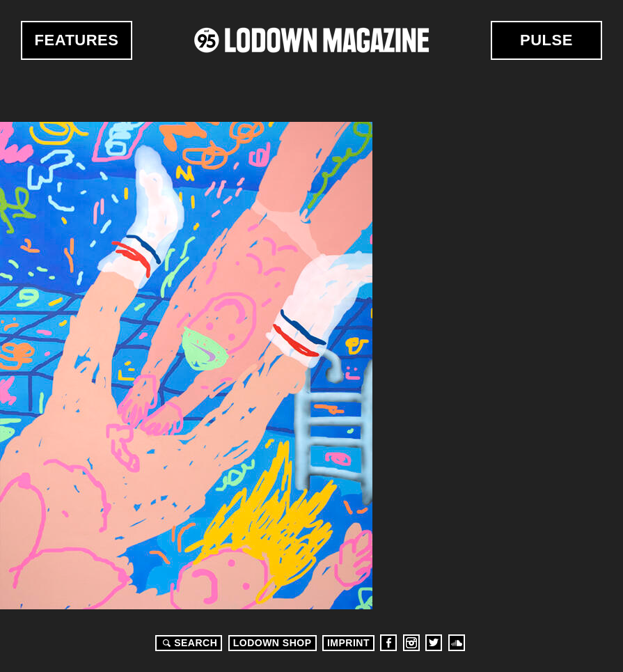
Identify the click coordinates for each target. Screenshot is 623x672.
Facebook (388, 643)
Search (188, 643)
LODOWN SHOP (273, 643)
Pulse (546, 40)
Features (77, 40)
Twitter (434, 643)
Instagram (411, 643)
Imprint (348, 643)
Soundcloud (457, 643)
